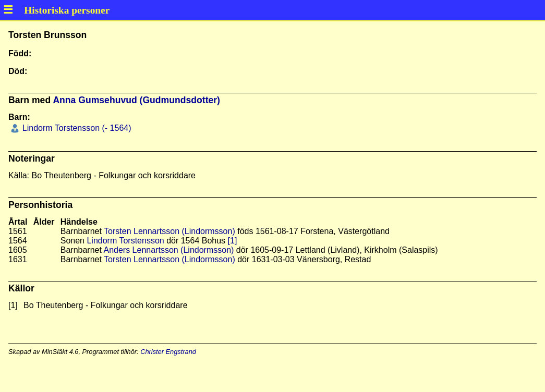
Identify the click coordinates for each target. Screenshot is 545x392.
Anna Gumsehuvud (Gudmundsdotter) (136, 100)
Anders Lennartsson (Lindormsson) (168, 250)
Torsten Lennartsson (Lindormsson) (169, 231)
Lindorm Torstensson (125, 241)
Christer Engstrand (168, 352)
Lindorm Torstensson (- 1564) (75, 128)
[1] (233, 241)
